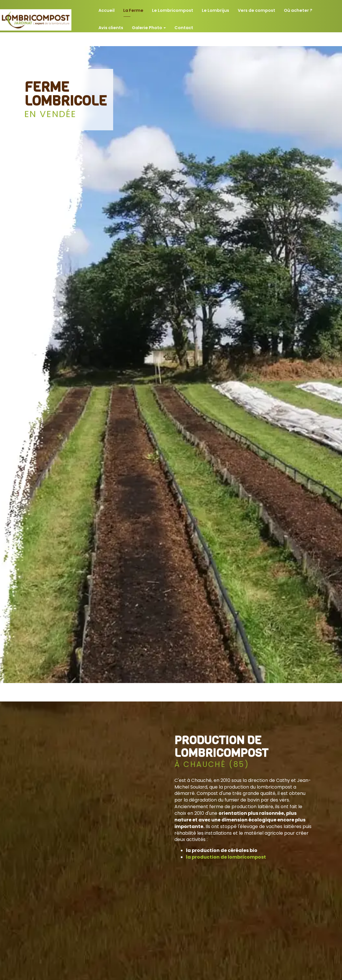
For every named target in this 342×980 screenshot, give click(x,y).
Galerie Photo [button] (149, 25)
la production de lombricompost (226, 857)
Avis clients (111, 25)
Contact (184, 25)
